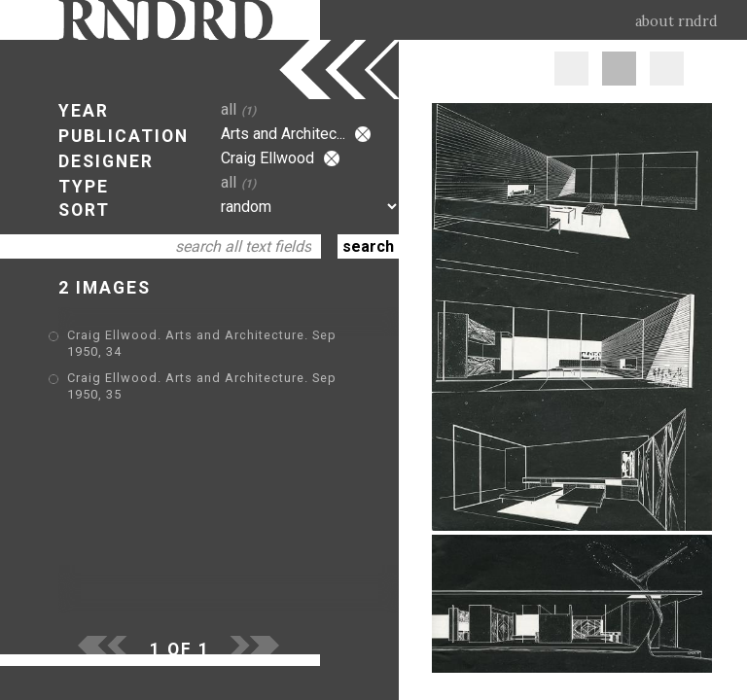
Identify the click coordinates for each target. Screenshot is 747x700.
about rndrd (676, 21)
